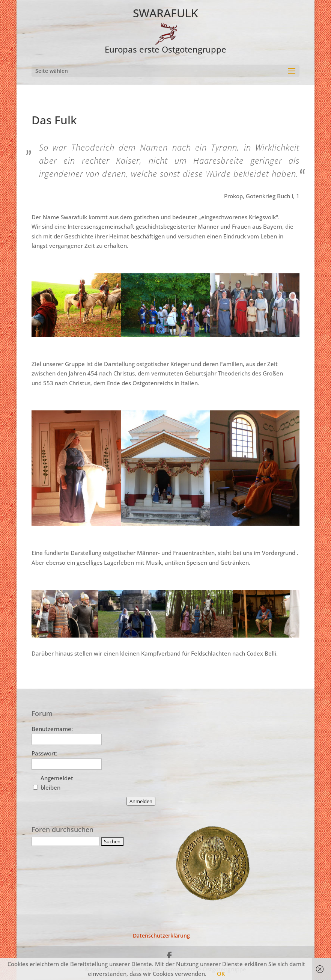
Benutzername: (52, 729)
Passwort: (44, 753)
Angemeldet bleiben (57, 783)
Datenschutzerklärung (161, 936)
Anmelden (141, 801)
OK (221, 974)
